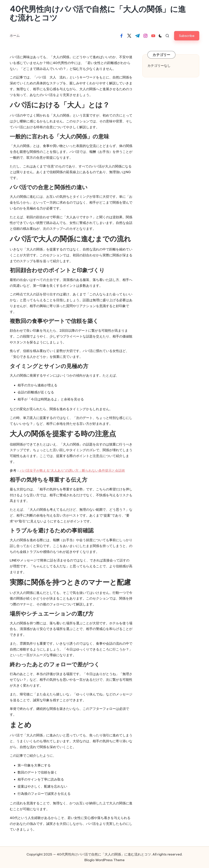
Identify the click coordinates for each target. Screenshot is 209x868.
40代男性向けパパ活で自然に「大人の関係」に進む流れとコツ (98, 13)
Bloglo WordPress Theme (104, 860)
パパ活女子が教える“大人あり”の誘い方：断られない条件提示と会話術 (72, 471)
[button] (187, 36)
